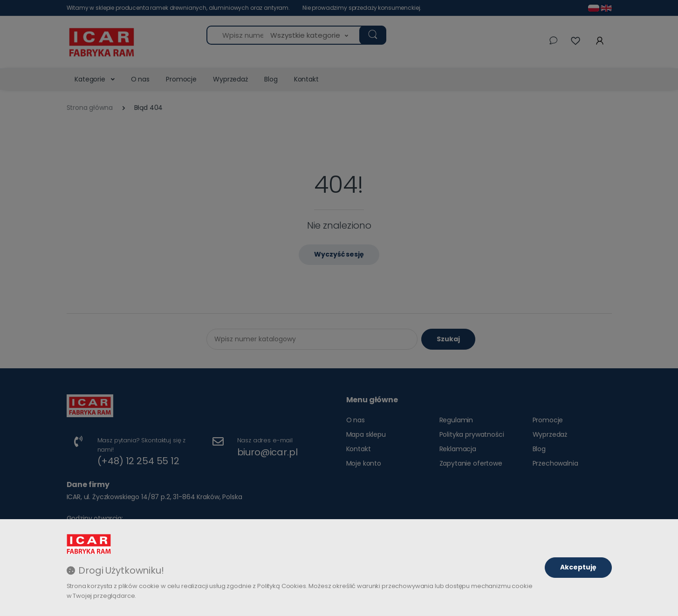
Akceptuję (578, 567)
